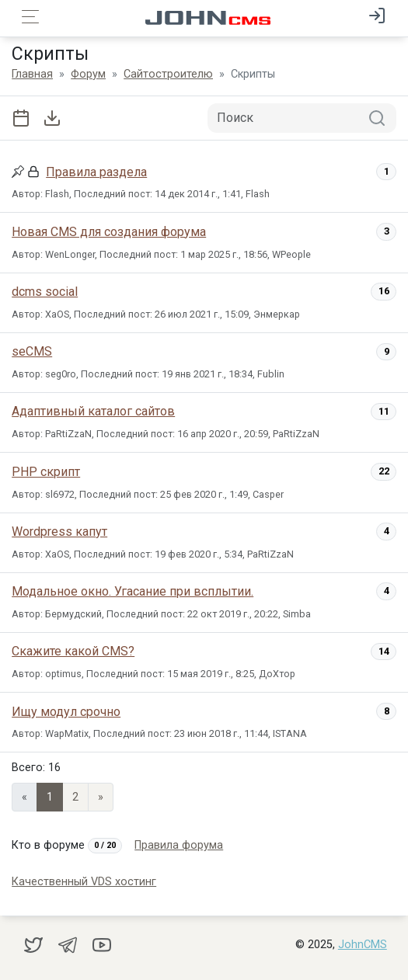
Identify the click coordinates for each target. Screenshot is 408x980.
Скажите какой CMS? (73, 651)
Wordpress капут (59, 532)
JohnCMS (363, 945)
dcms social (45, 292)
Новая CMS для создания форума (109, 232)
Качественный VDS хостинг (84, 882)
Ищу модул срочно (66, 712)
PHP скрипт (46, 472)
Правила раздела (96, 172)
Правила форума (179, 845)
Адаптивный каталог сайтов (93, 411)
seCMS (32, 351)
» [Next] (101, 797)
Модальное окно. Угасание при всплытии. (133, 591)
